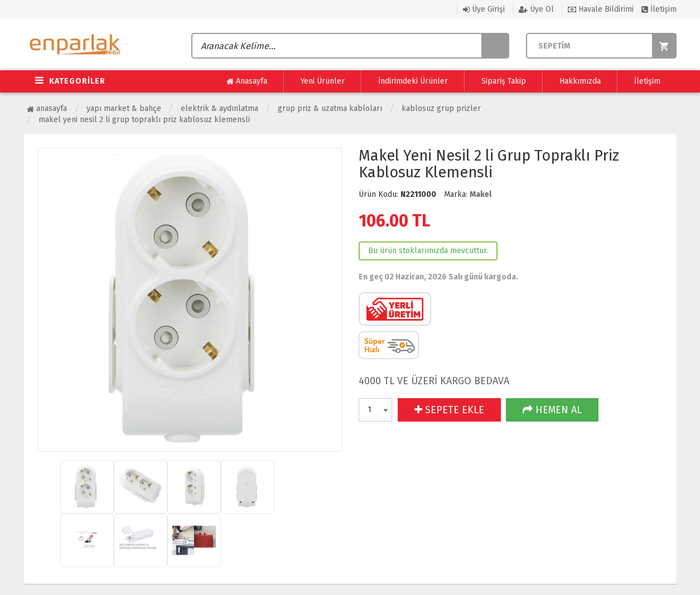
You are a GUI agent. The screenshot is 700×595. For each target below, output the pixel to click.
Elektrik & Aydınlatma (219, 108)
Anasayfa (247, 81)
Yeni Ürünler (323, 81)
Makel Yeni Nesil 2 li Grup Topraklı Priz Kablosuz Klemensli (144, 120)
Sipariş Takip (504, 81)
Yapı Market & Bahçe (124, 108)
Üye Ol (536, 9)
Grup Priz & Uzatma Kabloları (330, 108)
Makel (481, 194)
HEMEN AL (552, 410)
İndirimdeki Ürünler (413, 81)
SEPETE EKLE (449, 410)
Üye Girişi (484, 9)
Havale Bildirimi (601, 9)
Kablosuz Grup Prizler (441, 108)
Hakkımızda (580, 81)
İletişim (659, 9)
